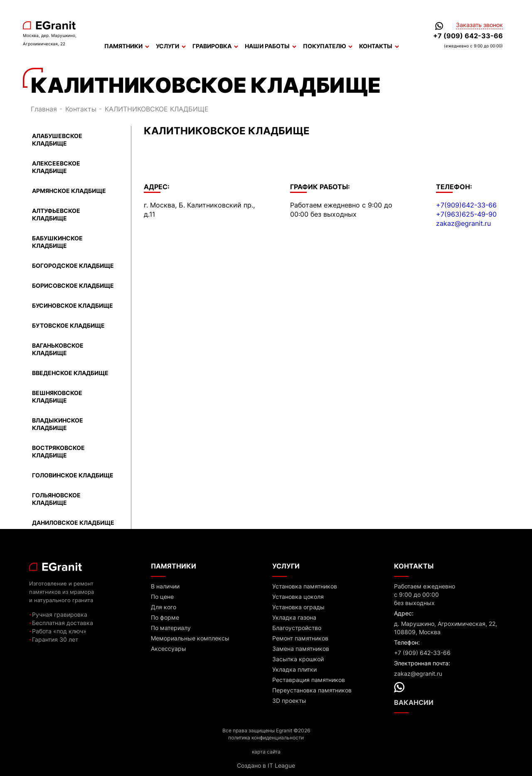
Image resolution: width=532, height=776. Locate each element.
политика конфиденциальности (266, 738)
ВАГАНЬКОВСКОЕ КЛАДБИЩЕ (58, 349)
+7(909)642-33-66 (466, 205)
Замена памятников (301, 649)
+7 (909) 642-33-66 (468, 36)
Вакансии (414, 702)
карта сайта (266, 752)
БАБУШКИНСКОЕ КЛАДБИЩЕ (57, 242)
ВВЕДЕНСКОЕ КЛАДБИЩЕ (70, 373)
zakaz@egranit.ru (463, 223)
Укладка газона (294, 617)
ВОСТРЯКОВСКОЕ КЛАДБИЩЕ (58, 451)
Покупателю (328, 46)
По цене (162, 597)
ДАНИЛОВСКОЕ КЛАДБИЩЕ (73, 523)
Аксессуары (169, 649)
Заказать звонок (479, 25)
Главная (44, 109)
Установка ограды (298, 607)
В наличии (165, 586)
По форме (165, 617)
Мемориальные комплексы (190, 638)
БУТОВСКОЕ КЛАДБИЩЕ (68, 325)
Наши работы (271, 46)
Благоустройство (297, 628)
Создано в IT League (266, 765)
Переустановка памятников (312, 690)
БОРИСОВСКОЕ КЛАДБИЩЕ (73, 285)
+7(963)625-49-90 (466, 214)
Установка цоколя (298, 597)
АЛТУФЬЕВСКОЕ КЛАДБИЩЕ (56, 214)
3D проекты (289, 701)
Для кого (164, 607)
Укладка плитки (294, 669)
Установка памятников (305, 586)
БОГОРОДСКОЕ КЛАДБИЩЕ (73, 266)
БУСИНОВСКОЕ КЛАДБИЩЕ (73, 305)
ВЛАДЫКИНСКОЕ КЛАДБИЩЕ (58, 424)
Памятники (127, 46)
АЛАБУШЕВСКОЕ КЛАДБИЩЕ (57, 140)
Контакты (379, 46)
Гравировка (215, 46)
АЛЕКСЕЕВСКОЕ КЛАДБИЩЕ (56, 167)
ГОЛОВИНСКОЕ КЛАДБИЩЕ (73, 475)
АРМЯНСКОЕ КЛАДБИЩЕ (69, 191)
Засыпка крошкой (298, 659)
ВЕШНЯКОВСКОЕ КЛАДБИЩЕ (57, 397)
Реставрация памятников (309, 680)
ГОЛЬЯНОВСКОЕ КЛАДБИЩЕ (56, 499)
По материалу (171, 628)
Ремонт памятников (300, 638)
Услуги (171, 46)
